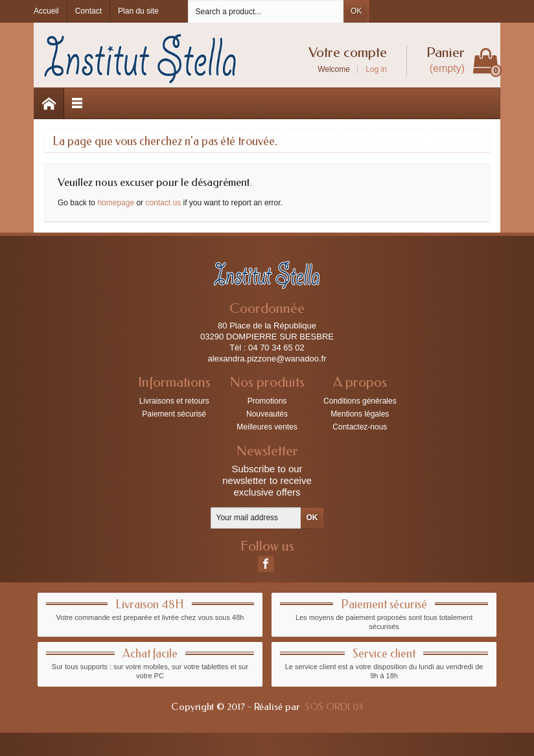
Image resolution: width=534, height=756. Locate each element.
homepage (116, 203)
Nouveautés (267, 414)
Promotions (267, 401)
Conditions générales (360, 401)
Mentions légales (360, 414)
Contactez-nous (360, 427)
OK (356, 11)
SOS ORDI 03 (334, 707)
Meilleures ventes (267, 427)
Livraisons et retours (174, 401)
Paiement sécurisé (174, 414)
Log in (376, 69)
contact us (163, 203)
